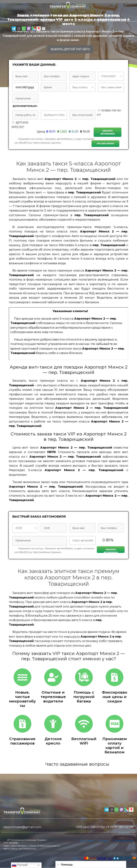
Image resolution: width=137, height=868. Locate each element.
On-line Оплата (105, 143)
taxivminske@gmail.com (23, 827)
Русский (20, 865)
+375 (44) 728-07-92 (90, 827)
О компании (67, 16)
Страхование (123, 841)
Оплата (103, 841)
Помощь (67, 865)
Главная (23, 16)
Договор (87, 841)
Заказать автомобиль (108, 132)
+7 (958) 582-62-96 (119, 827)
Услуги (45, 16)
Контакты (112, 16)
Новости (91, 16)
